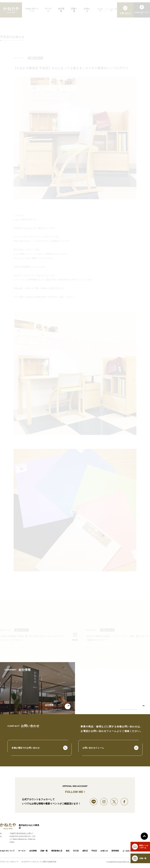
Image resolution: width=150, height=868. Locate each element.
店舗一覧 (44, 851)
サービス (22, 851)
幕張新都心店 (57, 851)
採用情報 (115, 851)
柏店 (68, 851)
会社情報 (33, 851)
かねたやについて (7, 851)
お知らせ (104, 851)
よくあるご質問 (129, 851)
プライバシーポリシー (9, 862)
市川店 (76, 851)
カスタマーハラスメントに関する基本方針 (39, 862)
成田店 (85, 851)
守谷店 (94, 851)
